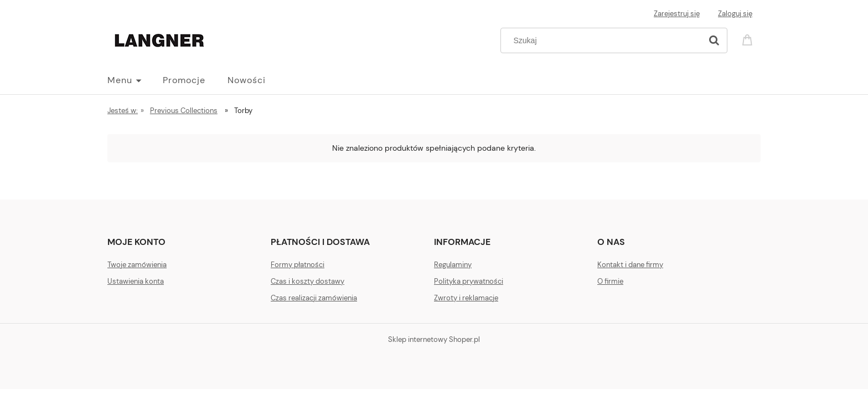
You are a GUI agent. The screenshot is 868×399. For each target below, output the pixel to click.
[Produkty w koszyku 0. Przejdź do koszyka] (749, 39)
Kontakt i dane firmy (630, 265)
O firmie (610, 281)
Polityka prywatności (469, 281)
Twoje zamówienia (137, 265)
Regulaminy (453, 265)
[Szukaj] (714, 40)
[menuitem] (135, 80)
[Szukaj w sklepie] (604, 40)
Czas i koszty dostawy (308, 281)
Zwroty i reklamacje (466, 298)
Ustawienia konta (136, 281)
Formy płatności (298, 265)
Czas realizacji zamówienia (314, 298)
